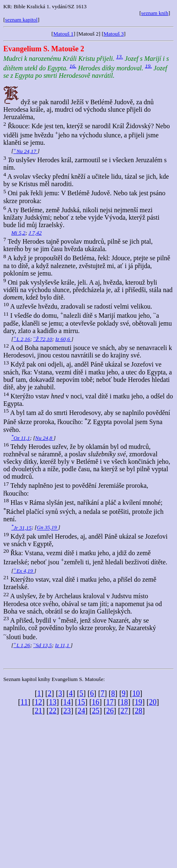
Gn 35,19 (48, 528)
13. (120, 56)
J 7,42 (35, 233)
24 (81, 711)
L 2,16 (22, 339)
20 (153, 702)
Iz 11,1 (63, 645)
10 (136, 693)
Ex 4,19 (24, 571)
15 (81, 702)
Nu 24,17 (25, 151)
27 (124, 711)
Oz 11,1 (21, 438)
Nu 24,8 (44, 438)
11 (24, 702)
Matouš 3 (114, 34)
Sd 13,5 (42, 645)
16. (73, 66)
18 (124, 702)
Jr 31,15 (21, 528)
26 (110, 711)
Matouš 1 (63, 34)
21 (39, 711)
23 (67, 711)
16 (95, 702)
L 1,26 (22, 645)
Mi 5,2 (18, 233)
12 (38, 702)
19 (138, 702)
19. (149, 66)
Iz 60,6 (63, 339)
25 (96, 711)
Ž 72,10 (43, 339)
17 (110, 702)
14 (67, 702)
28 (138, 711)
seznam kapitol (21, 20)
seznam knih (155, 13)
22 (53, 711)
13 (53, 702)
